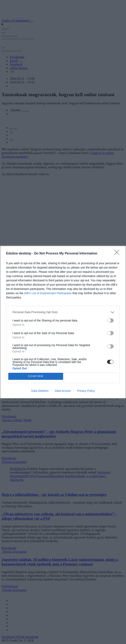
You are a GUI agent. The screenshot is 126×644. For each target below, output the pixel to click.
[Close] (118, 254)
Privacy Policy (86, 391)
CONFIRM (36, 376)
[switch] (110, 320)
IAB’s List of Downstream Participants (48, 293)
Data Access (63, 391)
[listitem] (63, 312)
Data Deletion (40, 391)
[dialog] (63, 322)
